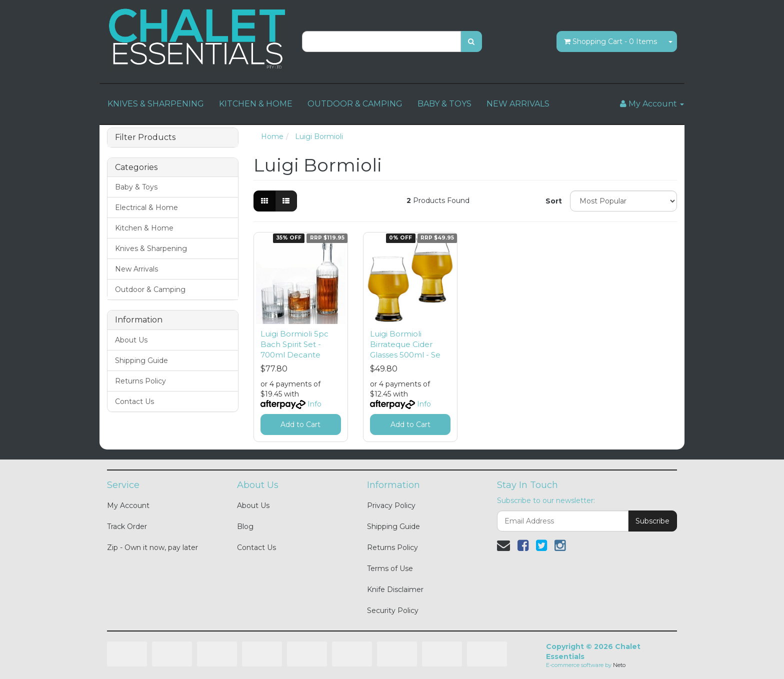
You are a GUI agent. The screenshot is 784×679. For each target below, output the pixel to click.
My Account (128, 505)
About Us (131, 340)
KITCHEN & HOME (256, 104)
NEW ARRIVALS (518, 104)
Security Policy (393, 610)
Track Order (127, 526)
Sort (554, 201)
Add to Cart (300, 424)
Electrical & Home (146, 207)
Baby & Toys (136, 187)
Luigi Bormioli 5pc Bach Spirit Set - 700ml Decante (294, 344)
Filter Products (145, 137)
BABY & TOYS (444, 104)
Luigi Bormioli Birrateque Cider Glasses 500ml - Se (405, 344)
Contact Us (134, 401)
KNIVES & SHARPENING (156, 104)
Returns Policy (140, 381)
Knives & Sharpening (151, 248)
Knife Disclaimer (395, 589)
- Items (610, 41)
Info (314, 404)
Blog (245, 526)
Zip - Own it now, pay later (152, 547)
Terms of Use (390, 568)
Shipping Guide (141, 360)
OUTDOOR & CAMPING (355, 104)
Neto (619, 665)
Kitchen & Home (144, 228)
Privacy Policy (391, 505)
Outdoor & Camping (150, 289)
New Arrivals (136, 269)
